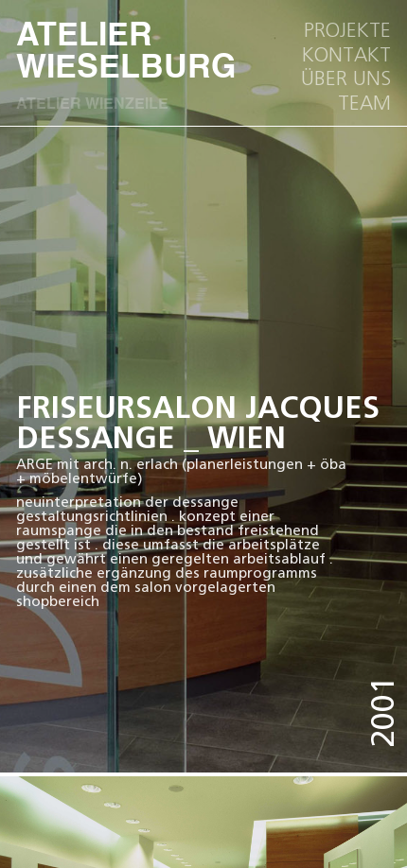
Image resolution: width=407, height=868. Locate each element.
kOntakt (346, 55)
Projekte (347, 30)
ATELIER (53, 53)
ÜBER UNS (346, 78)
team (364, 103)
